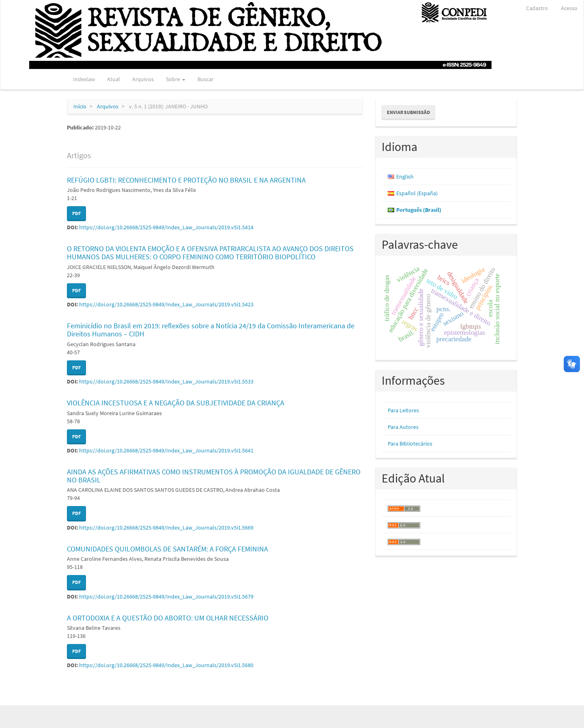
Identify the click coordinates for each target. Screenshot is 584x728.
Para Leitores (403, 410)
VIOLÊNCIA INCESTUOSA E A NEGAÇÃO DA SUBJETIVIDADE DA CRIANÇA (176, 403)
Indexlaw (84, 79)
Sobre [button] (176, 79)
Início (80, 106)
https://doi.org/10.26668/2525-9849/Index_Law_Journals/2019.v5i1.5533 (166, 381)
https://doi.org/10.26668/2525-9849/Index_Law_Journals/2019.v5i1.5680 (166, 665)
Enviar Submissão (408, 112)
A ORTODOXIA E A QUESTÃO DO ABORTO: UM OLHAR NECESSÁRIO (168, 618)
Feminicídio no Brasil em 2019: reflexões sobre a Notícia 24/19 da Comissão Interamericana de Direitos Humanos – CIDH (211, 330)
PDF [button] (76, 213)
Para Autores (403, 427)
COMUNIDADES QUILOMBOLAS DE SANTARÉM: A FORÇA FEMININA (167, 549)
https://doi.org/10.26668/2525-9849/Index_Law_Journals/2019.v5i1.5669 (166, 528)
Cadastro (537, 8)
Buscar (206, 79)
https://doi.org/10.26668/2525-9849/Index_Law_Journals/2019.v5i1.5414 (166, 227)
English (405, 177)
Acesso (569, 8)
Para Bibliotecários (410, 444)
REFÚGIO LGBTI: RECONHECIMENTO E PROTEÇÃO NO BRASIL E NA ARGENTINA (186, 180)
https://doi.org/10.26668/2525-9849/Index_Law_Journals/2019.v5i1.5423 (166, 304)
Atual (114, 79)
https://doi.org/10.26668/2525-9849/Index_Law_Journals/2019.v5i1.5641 (166, 450)
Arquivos (143, 79)
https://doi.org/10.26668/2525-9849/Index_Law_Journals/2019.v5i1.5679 (166, 597)
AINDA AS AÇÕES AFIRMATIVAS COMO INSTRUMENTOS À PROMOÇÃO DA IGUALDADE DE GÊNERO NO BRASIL (214, 476)
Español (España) (417, 193)
